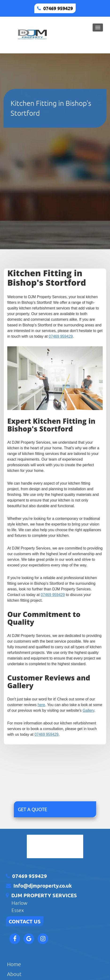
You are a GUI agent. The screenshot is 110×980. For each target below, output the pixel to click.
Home (14, 964)
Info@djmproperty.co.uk (43, 886)
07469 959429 (58, 8)
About (14, 974)
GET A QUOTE (32, 809)
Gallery (89, 710)
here (41, 705)
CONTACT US (25, 921)
